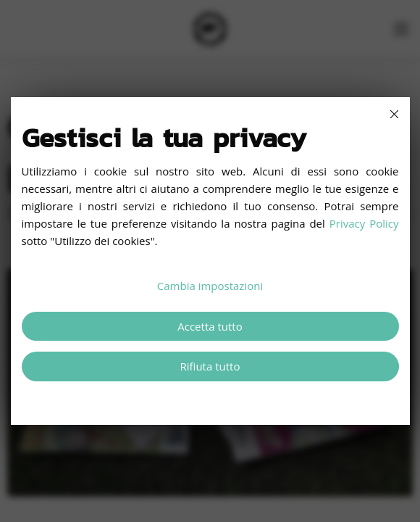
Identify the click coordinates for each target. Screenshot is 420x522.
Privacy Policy (364, 223)
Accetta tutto (210, 326)
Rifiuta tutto (210, 366)
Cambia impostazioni (210, 286)
